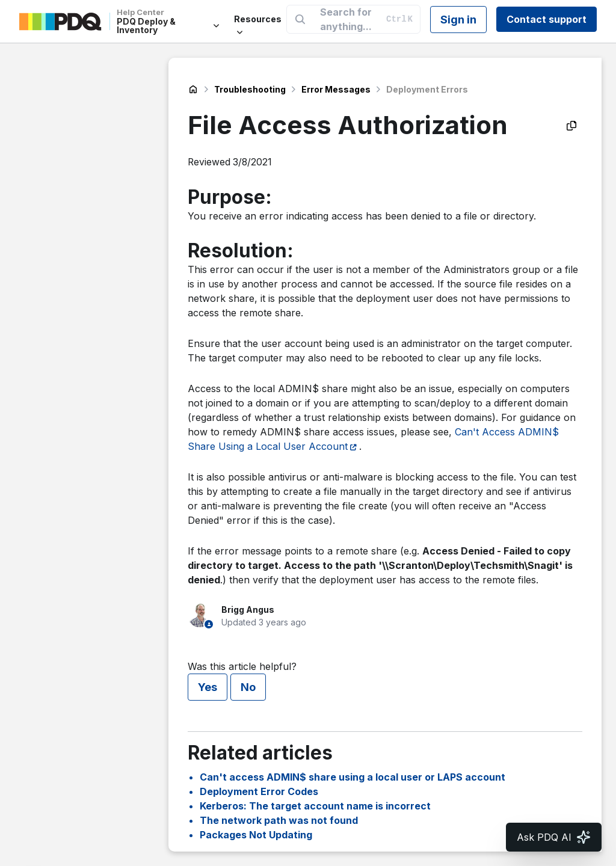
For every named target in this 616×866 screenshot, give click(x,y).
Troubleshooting (250, 89)
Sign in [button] (458, 20)
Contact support (547, 19)
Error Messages (336, 89)
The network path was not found (279, 820)
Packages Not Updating (256, 835)
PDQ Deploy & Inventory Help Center (193, 90)
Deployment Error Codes (259, 791)
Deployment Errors (427, 89)
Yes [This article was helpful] (208, 687)
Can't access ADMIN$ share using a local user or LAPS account (353, 777)
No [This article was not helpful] (248, 687)
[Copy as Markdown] (571, 126)
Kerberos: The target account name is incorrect (315, 806)
